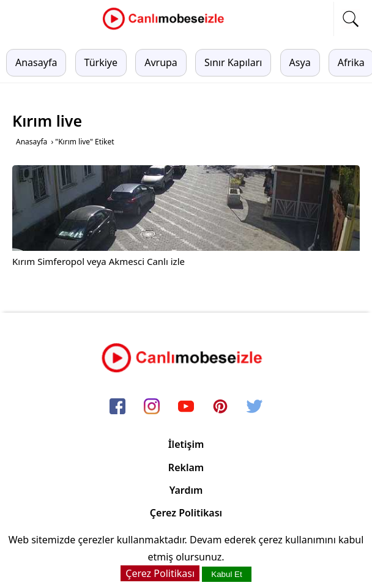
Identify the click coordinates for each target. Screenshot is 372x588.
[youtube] (186, 407)
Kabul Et (226, 574)
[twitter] (255, 407)
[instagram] (152, 407)
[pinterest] (220, 407)
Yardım (186, 490)
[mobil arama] (351, 19)
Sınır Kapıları (233, 62)
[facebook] (117, 407)
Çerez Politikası (186, 513)
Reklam (186, 467)
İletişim (186, 444)
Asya (300, 62)
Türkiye (101, 62)
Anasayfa (36, 62)
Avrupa (161, 62)
